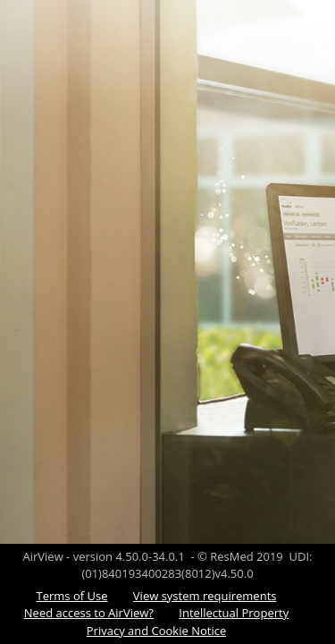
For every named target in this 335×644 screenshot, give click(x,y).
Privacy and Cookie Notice (156, 631)
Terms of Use (72, 596)
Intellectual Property (234, 613)
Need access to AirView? (89, 613)
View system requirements (205, 596)
